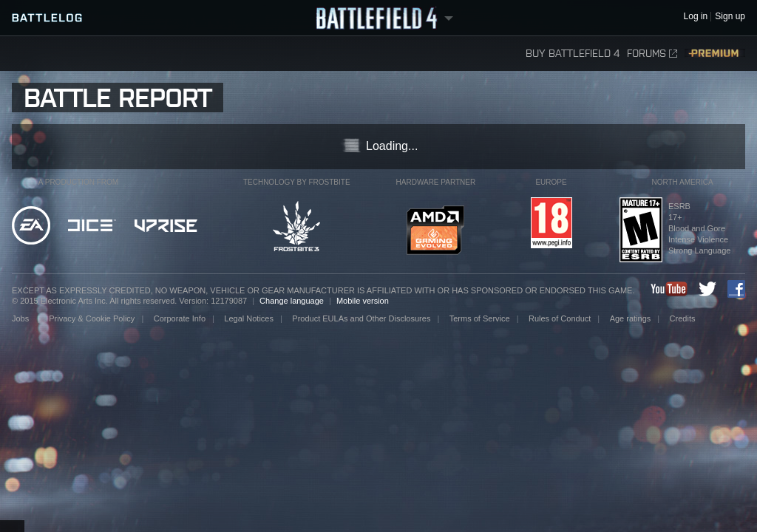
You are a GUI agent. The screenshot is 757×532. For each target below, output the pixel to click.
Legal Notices (249, 318)
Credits (683, 318)
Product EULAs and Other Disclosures (361, 318)
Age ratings (631, 318)
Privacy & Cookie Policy (92, 318)
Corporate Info (180, 318)
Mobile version (363, 301)
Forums (652, 54)
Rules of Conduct (560, 318)
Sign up (730, 17)
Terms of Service (480, 318)
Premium (715, 54)
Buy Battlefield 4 (573, 54)
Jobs (21, 318)
